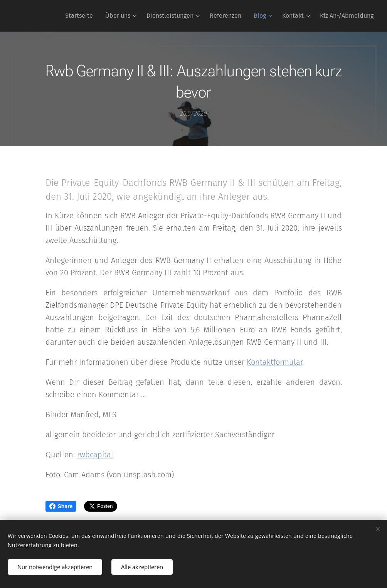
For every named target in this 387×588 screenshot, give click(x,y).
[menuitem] (81, 16)
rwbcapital (95, 455)
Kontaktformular (274, 362)
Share (61, 506)
